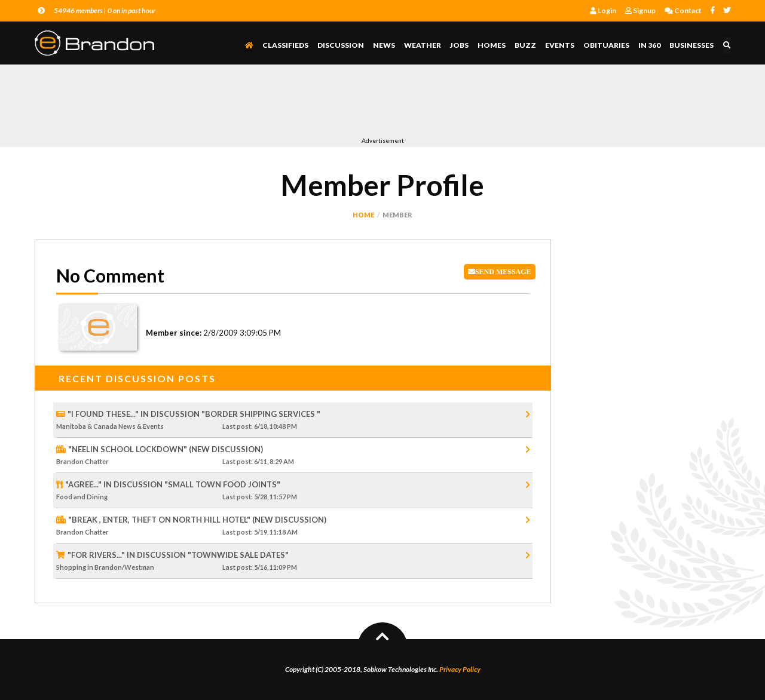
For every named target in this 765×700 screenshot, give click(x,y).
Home (363, 215)
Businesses (692, 45)
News (385, 45)
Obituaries (607, 45)
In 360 (650, 45)
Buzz (526, 45)
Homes (492, 45)
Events (560, 45)
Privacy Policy (460, 669)
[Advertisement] (252, 103)
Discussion (341, 45)
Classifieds (286, 45)
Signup (640, 10)
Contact (683, 10)
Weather (423, 45)
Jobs (460, 45)
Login (603, 10)
